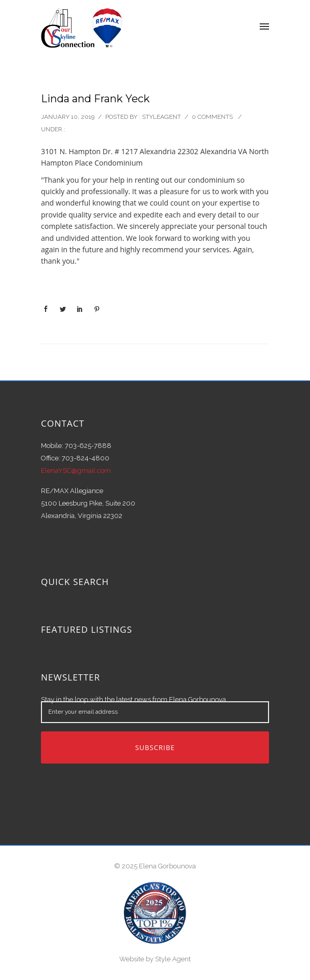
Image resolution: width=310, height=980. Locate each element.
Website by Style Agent (155, 959)
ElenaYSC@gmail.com (76, 471)
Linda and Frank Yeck (95, 99)
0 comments (212, 117)
